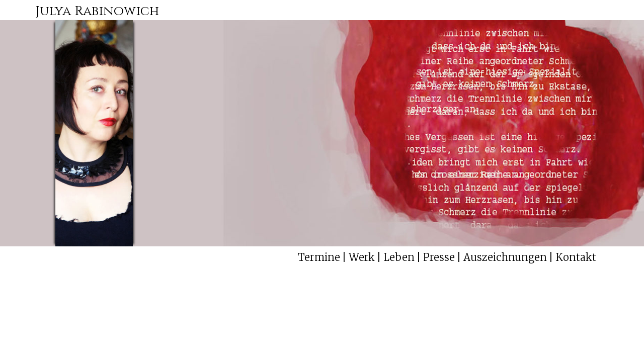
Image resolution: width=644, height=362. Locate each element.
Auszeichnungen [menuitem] (505, 257)
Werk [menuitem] (362, 257)
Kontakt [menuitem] (576, 257)
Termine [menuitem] (319, 257)
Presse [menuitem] (439, 257)
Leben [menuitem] (399, 257)
